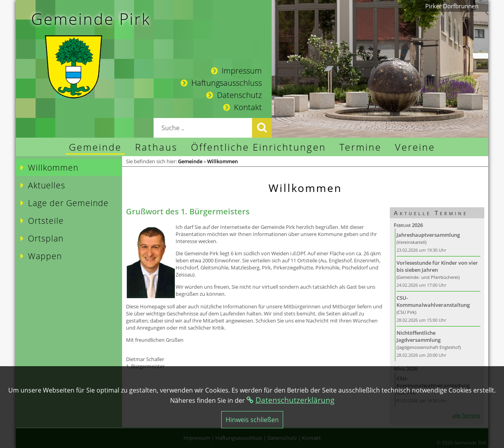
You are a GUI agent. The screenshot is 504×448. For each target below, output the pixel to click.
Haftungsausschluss (221, 83)
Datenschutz (234, 95)
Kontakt (243, 107)
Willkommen (222, 161)
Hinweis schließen (252, 420)
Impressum (236, 71)
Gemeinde (190, 161)
